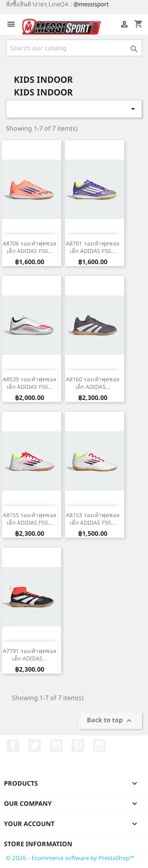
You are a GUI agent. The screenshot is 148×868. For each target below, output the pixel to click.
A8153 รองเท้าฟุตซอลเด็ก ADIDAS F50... (93, 519)
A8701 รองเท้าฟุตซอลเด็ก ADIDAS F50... (93, 247)
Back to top (110, 721)
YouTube (56, 746)
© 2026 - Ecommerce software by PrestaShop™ (70, 858)
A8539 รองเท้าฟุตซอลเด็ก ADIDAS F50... (30, 383)
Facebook (13, 746)
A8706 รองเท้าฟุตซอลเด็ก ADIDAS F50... (30, 247)
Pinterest (78, 746)
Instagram (99, 746)
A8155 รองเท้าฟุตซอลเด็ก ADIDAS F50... (30, 519)
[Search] (74, 48)
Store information (38, 844)
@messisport (91, 4)
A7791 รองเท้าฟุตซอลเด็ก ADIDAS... (30, 655)
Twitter (35, 746)
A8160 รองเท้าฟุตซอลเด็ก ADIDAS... (93, 383)
